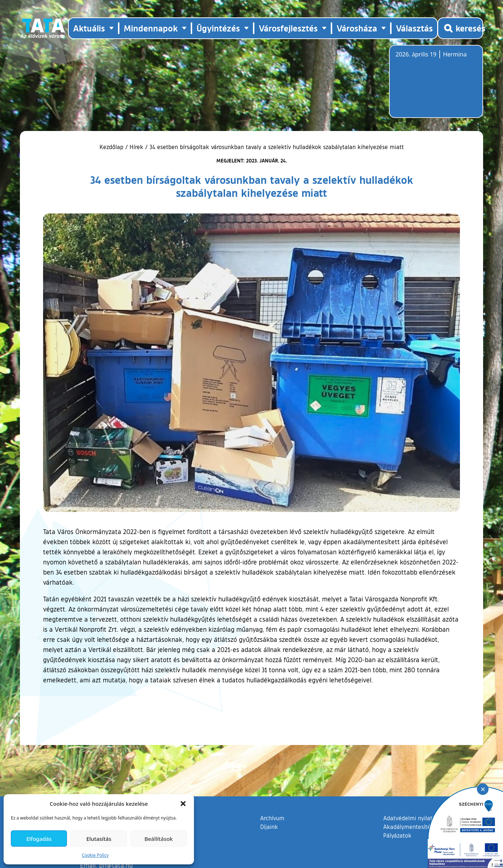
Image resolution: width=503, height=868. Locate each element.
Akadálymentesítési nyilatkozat (424, 827)
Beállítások (158, 839)
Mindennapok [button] (151, 28)
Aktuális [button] (89, 28)
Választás (414, 28)
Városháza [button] (357, 28)
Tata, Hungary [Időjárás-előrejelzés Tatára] (436, 86)
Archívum (272, 818)
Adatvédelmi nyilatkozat (415, 818)
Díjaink (269, 827)
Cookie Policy (95, 855)
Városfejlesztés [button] (288, 28)
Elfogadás (39, 839)
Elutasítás (99, 839)
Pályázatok (397, 835)
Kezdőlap (112, 147)
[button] (183, 804)
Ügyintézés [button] (218, 28)
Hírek (136, 147)
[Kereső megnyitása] (460, 28)
